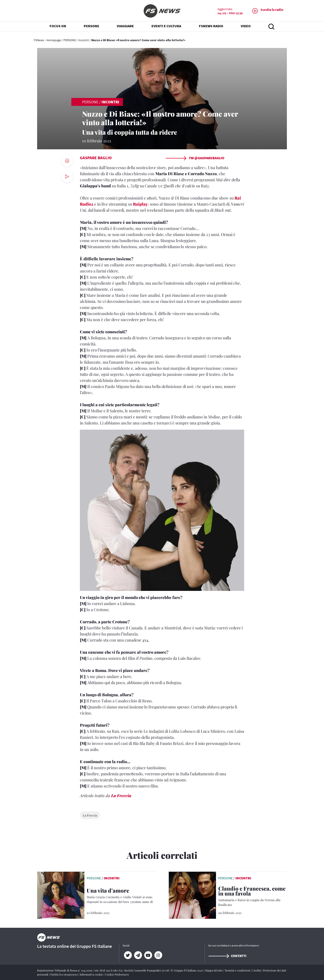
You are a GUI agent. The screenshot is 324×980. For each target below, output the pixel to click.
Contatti (227, 956)
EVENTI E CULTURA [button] (166, 27)
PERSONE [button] (91, 27)
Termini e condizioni (238, 970)
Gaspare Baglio (96, 158)
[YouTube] (148, 955)
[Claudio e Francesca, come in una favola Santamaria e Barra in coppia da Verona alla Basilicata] (253, 896)
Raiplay (140, 204)
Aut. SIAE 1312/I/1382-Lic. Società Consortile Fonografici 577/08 (132, 970)
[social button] (67, 177)
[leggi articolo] (61, 895)
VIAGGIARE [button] (125, 27)
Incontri (84, 40)
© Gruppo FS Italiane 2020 (187, 970)
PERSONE (70, 40)
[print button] (67, 161)
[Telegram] (138, 955)
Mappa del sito (214, 970)
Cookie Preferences (117, 974)
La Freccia (121, 796)
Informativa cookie (92, 974)
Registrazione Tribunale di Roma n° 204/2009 (65, 970)
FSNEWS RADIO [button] (211, 27)
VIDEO (246, 27)
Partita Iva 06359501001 (64, 974)
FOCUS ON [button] (58, 27)
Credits (257, 970)
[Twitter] (128, 955)
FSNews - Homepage (47, 40)
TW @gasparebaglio (195, 158)
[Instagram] (158, 955)
